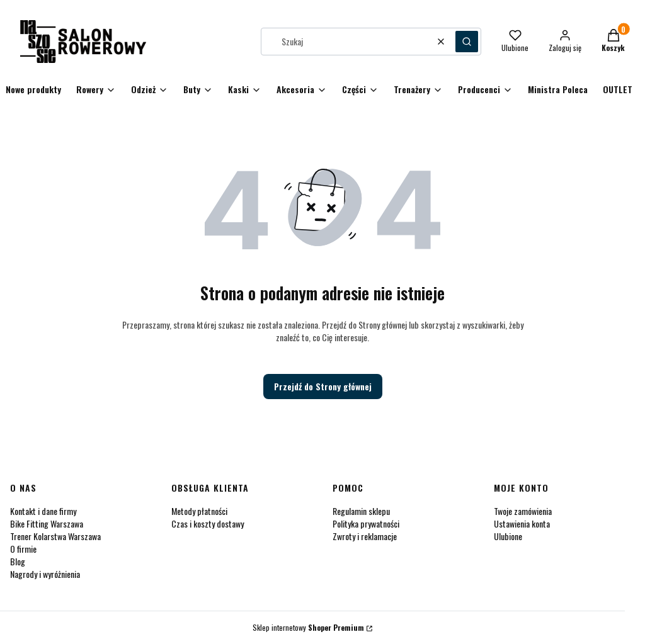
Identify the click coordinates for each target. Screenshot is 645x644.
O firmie (23, 549)
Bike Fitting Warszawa (47, 523)
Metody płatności (199, 511)
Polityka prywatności (366, 523)
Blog (18, 561)
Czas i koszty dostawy (208, 523)
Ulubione (508, 536)
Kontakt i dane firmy (43, 511)
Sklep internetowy (308, 627)
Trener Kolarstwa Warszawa (55, 536)
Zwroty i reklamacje (365, 536)
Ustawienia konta (522, 523)
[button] (467, 42)
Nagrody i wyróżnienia (45, 574)
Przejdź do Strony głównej (323, 386)
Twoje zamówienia (523, 511)
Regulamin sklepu (361, 511)
